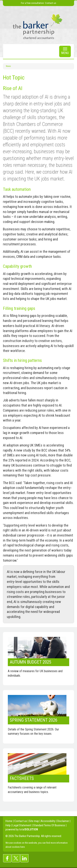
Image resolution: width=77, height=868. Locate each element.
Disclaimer (63, 821)
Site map (34, 821)
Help (8, 825)
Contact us (51, 3)
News (8, 66)
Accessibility (48, 821)
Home (9, 821)
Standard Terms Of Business (49, 825)
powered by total (22, 829)
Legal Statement (22, 825)
